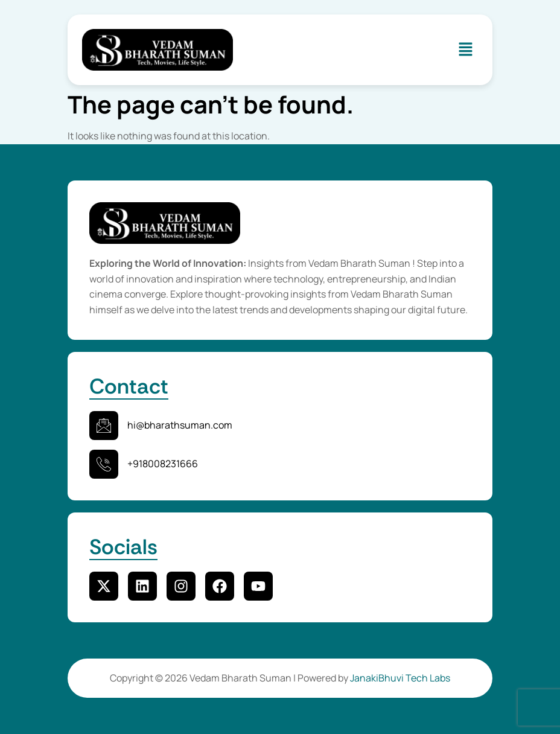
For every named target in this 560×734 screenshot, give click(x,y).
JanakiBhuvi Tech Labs (400, 678)
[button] (466, 50)
